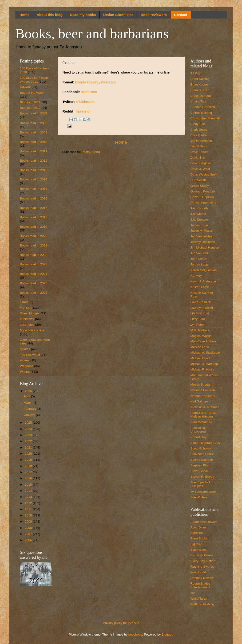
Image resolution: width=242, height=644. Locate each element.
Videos (25, 360)
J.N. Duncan (199, 220)
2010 (29, 515)
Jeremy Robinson (203, 242)
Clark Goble (199, 130)
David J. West (200, 169)
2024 (29, 429)
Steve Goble (199, 471)
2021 (29, 447)
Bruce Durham (201, 96)
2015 (29, 485)
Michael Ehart (200, 358)
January (30, 415)
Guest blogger (30, 313)
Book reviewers (154, 15)
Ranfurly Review (202, 578)
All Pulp (196, 73)
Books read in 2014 (34, 179)
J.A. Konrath (199, 208)
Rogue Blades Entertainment (200, 585)
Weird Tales (199, 599)
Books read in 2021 (34, 245)
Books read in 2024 (34, 274)
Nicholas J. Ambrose (205, 407)
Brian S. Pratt (200, 90)
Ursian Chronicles (118, 15)
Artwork (25, 87)
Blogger (167, 634)
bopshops (135, 634)
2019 (29, 460)
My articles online (32, 330)
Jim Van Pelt (199, 253)
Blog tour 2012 (30, 108)
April (27, 396)
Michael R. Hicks (202, 369)
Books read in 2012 (34, 161)
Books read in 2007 (34, 113)
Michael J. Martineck (205, 364)
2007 (29, 534)
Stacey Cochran (202, 460)
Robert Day (198, 437)
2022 (29, 441)
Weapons (27, 366)
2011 (29, 509)
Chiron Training (201, 113)
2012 (29, 503)
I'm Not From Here (204, 203)
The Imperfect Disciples (200, 484)
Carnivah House (202, 555)
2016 (29, 478)
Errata (24, 302)
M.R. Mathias (200, 330)
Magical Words (201, 336)
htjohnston (89, 92)
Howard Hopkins (202, 197)
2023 (29, 435)
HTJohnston (85, 102)
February (31, 409)
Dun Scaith (198, 180)
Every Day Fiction (203, 561)
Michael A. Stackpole (205, 353)
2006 (29, 540)
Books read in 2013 (34, 170)
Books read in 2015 (34, 189)
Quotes (25, 349)
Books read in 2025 (34, 283)
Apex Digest (199, 527)
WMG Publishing (202, 604)
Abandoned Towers (204, 522)
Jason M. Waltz (201, 231)
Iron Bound (198, 572)
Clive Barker (199, 135)
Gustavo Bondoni (203, 191)
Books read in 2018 (34, 217)
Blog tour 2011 (30, 102)
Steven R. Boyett (202, 477)
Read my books (83, 15)
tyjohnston (83, 111)
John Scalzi (199, 259)
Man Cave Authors (204, 341)
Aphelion (197, 533)
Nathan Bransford (203, 396)
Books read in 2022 (34, 255)
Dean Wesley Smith (204, 174)
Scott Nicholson (202, 448)
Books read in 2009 (34, 132)
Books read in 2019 (34, 227)
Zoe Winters (199, 497)
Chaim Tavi (198, 101)
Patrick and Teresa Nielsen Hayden (204, 415)
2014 (29, 491)
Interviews (27, 319)
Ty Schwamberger (203, 492)
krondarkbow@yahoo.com (95, 82)
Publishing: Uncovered (198, 430)
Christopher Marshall (205, 118)
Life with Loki (200, 313)
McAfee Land (200, 347)
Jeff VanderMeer (202, 236)
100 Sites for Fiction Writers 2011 (34, 80)
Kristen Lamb (200, 287)
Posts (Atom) (91, 152)
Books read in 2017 (34, 208)
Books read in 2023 (34, 264)
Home (24, 15)
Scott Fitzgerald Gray (205, 443)
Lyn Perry (197, 325)
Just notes (27, 325)
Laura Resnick (201, 302)
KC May (196, 276)
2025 (29, 423)
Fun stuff (26, 308)
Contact (181, 15)
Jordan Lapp (199, 264)
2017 (29, 472)
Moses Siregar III (202, 384)
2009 (29, 521)
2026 (29, 391)
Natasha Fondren (203, 390)
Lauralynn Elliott (202, 308)
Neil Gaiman (199, 401)
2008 (29, 528)
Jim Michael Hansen (205, 248)
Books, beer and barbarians (92, 34)
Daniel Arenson (201, 141)
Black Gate (198, 550)
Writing (25, 372)
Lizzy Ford (198, 319)
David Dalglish (201, 163)
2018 (29, 466)
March (29, 403)
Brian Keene (199, 84)
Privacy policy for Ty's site (121, 623)
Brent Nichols (200, 79)
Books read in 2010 (34, 142)
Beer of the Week (32, 93)
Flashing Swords (202, 567)
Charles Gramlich (203, 107)
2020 (29, 454)
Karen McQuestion (204, 270)
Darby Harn (199, 146)
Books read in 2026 (34, 293)
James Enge (199, 225)
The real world (30, 355)
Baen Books (199, 538)
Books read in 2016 (34, 198)
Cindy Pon (198, 124)
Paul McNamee (201, 422)
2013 (29, 497)
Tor (193, 593)
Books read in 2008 (34, 123)
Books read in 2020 (34, 236)
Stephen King (200, 465)
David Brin (198, 158)
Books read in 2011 (34, 151)
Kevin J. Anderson (203, 281)
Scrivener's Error (202, 454)
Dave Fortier (199, 152)
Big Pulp (196, 544)
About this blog (50, 15)
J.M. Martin (198, 214)
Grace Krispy (200, 186)
